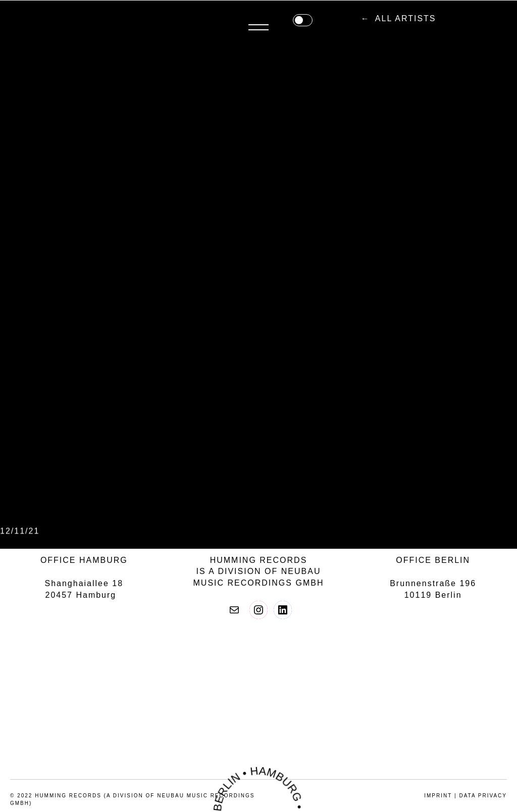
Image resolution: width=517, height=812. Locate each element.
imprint (438, 796)
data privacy (483, 796)
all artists (261, 18)
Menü (497, 19)
